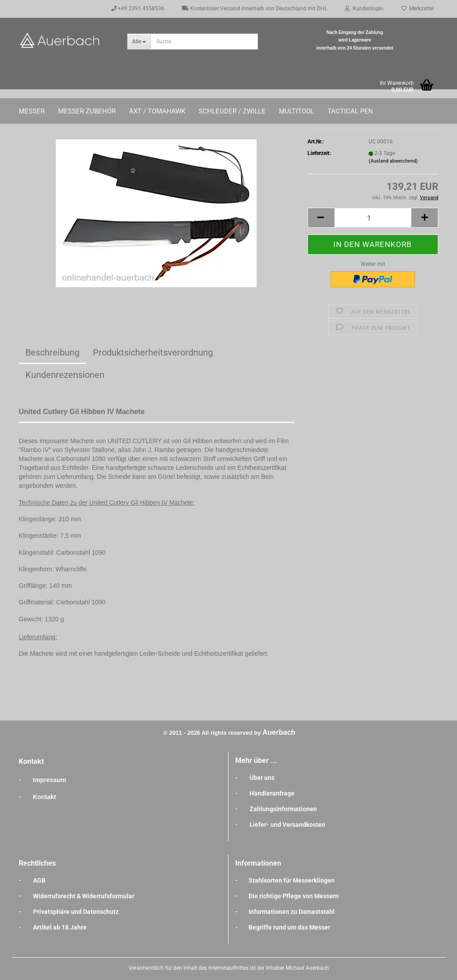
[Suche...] (139, 42)
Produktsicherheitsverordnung (153, 352)
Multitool (297, 111)
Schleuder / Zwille (232, 111)
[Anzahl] (373, 218)
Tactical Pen (350, 111)
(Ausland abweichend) (393, 161)
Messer (32, 111)
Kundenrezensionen (65, 375)
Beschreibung (52, 352)
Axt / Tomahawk (157, 111)
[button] (321, 218)
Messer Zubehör (87, 111)
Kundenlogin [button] (364, 8)
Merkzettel (418, 8)
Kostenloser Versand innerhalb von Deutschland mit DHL (255, 8)
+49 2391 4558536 (138, 8)
